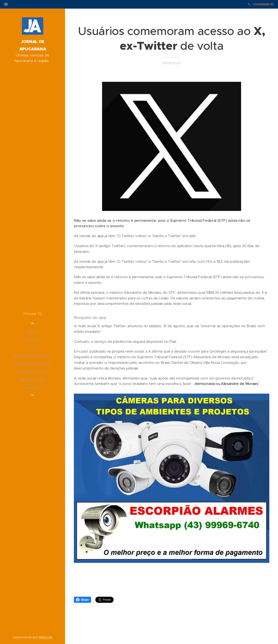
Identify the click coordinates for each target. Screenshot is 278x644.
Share (82, 600)
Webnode (45, 637)
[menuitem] (33, 332)
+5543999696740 (263, 4)
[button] (33, 314)
